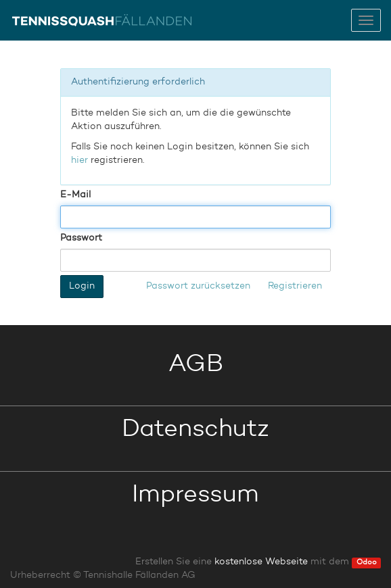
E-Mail (75, 195)
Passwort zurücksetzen (198, 286)
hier (79, 160)
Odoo (367, 563)
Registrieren (295, 286)
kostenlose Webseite (261, 562)
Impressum (195, 495)
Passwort (81, 238)
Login (82, 286)
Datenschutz (195, 430)
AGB (196, 365)
